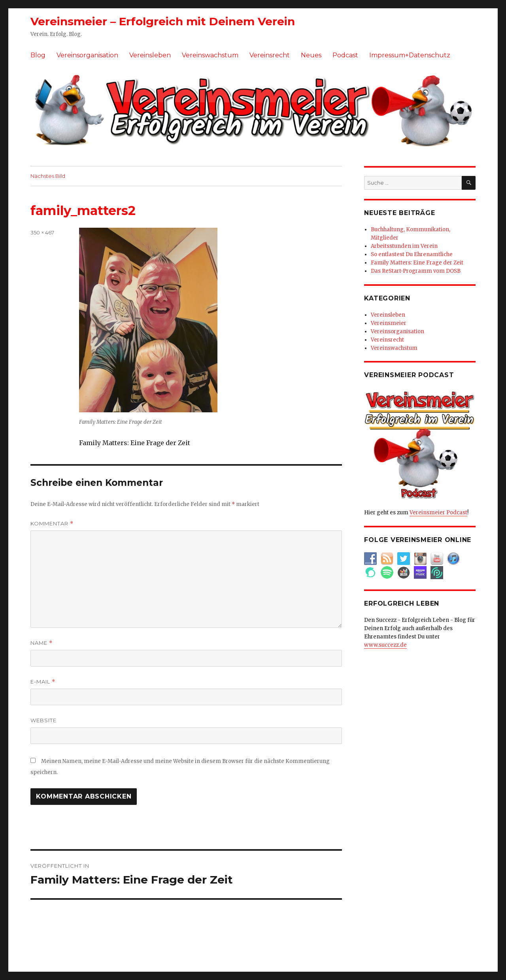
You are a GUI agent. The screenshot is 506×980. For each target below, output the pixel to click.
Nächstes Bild (48, 176)
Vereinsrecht (270, 55)
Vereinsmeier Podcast (438, 513)
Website (43, 720)
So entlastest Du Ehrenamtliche (412, 254)
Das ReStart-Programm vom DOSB (416, 271)
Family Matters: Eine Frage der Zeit (417, 263)
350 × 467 (42, 232)
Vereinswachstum (210, 55)
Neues (311, 55)
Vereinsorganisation (87, 55)
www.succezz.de (385, 645)
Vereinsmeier (389, 323)
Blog (38, 55)
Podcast (345, 55)
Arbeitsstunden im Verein (404, 246)
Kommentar (52, 524)
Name (42, 643)
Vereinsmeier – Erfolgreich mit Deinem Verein (163, 21)
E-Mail (43, 682)
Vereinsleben (150, 55)
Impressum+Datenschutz (410, 55)
